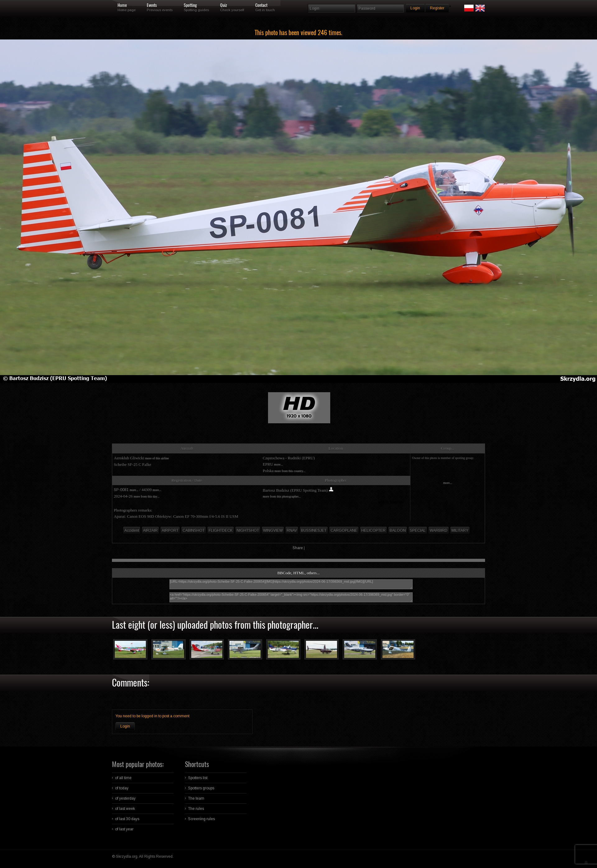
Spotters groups (201, 788)
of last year (124, 829)
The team (196, 798)
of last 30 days (127, 819)
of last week (125, 809)
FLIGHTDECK (221, 530)
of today (122, 788)
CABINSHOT (194, 530)
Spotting (190, 5)
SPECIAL (418, 530)
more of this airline (157, 458)
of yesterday (125, 798)
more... (278, 464)
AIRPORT (170, 530)
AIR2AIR (150, 530)
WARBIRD (439, 530)
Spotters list (198, 778)
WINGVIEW (273, 530)
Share (298, 548)
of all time (123, 778)
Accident (132, 530)
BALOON (398, 530)
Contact (261, 5)
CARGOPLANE (344, 530)
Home (122, 5)
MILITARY (460, 530)
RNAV (292, 530)
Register (437, 8)
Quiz (224, 5)
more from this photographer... (282, 496)
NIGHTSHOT (248, 530)
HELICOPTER (373, 530)
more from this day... (147, 496)
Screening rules (201, 819)
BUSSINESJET (314, 530)
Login (125, 726)
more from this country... (290, 471)
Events (152, 5)
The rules (196, 809)
